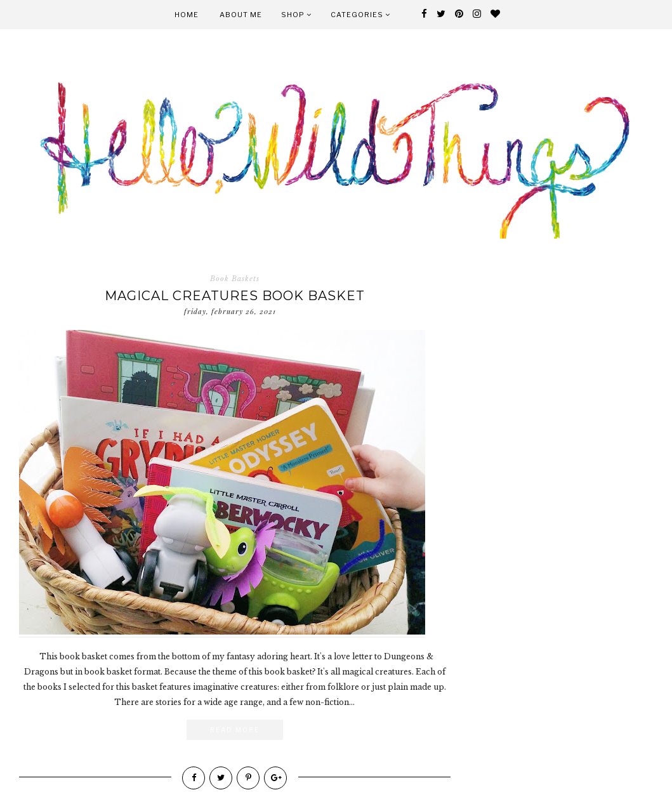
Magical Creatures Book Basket (235, 296)
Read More (235, 730)
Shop (296, 15)
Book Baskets (235, 279)
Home (187, 15)
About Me (241, 15)
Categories (360, 15)
